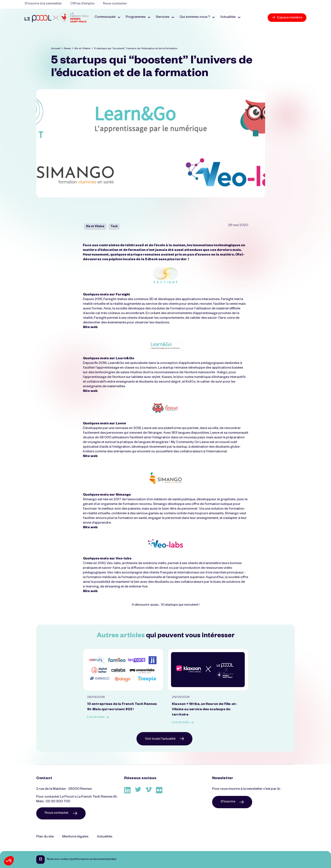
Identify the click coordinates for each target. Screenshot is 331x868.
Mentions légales (75, 837)
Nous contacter (115, 4)
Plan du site (45, 837)
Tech (114, 227)
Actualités (105, 837)
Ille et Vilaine (83, 49)
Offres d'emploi (82, 4)
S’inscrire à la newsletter (43, 4)
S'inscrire (232, 802)
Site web (90, 328)
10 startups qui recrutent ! (180, 605)
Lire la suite (98, 718)
